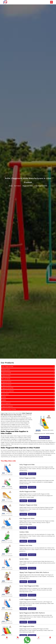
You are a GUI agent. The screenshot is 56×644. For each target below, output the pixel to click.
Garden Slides (24, 559)
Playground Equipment (7, 406)
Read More (23, 474)
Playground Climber (7, 382)
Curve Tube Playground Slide (29, 586)
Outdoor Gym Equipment (8, 391)
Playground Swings (6, 373)
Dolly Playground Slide (27, 465)
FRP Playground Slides (27, 626)
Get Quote (32, 474)
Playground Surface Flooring (9, 409)
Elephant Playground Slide (28, 505)
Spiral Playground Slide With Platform (32, 613)
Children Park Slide (26, 545)
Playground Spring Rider (8, 388)
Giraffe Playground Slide (28, 492)
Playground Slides (28, 186)
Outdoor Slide (24, 532)
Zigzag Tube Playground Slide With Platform (34, 572)
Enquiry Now (44, 437)
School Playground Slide (27, 478)
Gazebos (4, 397)
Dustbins (4, 400)
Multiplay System (6, 370)
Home (11, 186)
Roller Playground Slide (7, 367)
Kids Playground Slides (27, 518)
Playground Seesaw (7, 385)
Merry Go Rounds (6, 379)
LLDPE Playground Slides (28, 599)
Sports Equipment (6, 403)
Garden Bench (5, 394)
